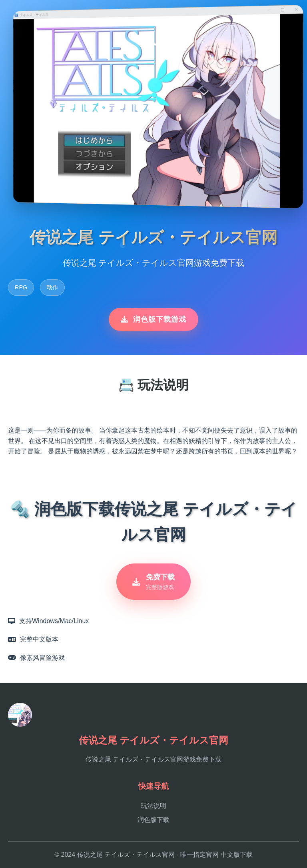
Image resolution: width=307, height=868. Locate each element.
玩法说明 (153, 806)
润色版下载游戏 (153, 319)
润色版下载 (153, 820)
